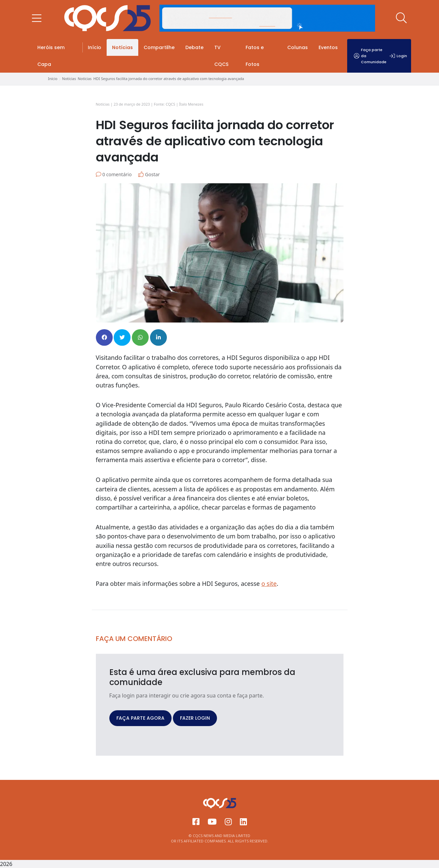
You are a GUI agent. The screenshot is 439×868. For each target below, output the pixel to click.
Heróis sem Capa (51, 56)
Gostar (149, 174)
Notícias (122, 47)
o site (269, 583)
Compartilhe (159, 47)
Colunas (298, 47)
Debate (194, 47)
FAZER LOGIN (195, 718)
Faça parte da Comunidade (370, 56)
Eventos (328, 47)
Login (398, 56)
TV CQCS (221, 56)
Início (95, 47)
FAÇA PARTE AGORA (140, 718)
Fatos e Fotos (255, 56)
